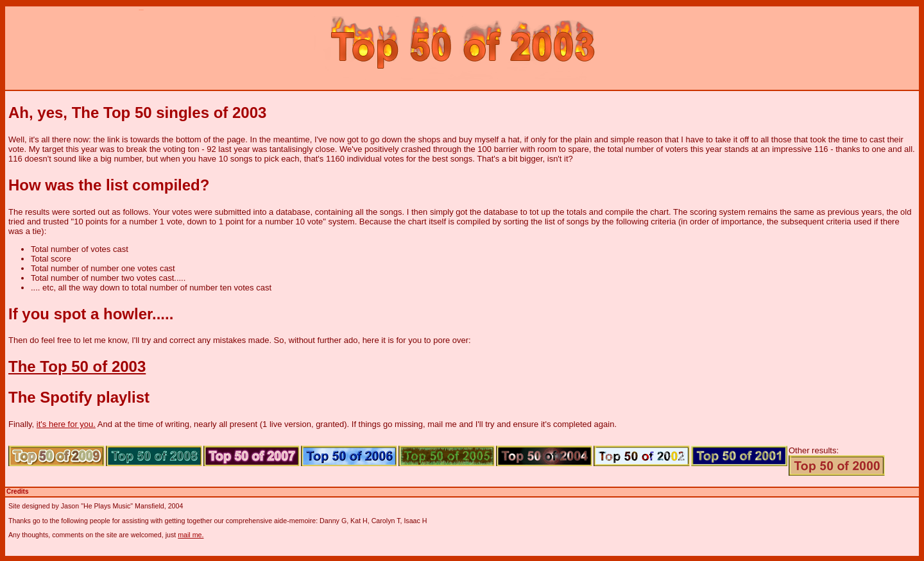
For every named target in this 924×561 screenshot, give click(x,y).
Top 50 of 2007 (252, 456)
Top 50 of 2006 (349, 456)
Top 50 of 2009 (56, 456)
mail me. (191, 535)
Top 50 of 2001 (739, 456)
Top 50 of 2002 (642, 456)
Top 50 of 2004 (544, 456)
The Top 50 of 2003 (77, 366)
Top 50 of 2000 (837, 465)
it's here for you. (66, 424)
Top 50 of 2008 (154, 456)
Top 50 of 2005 (447, 456)
